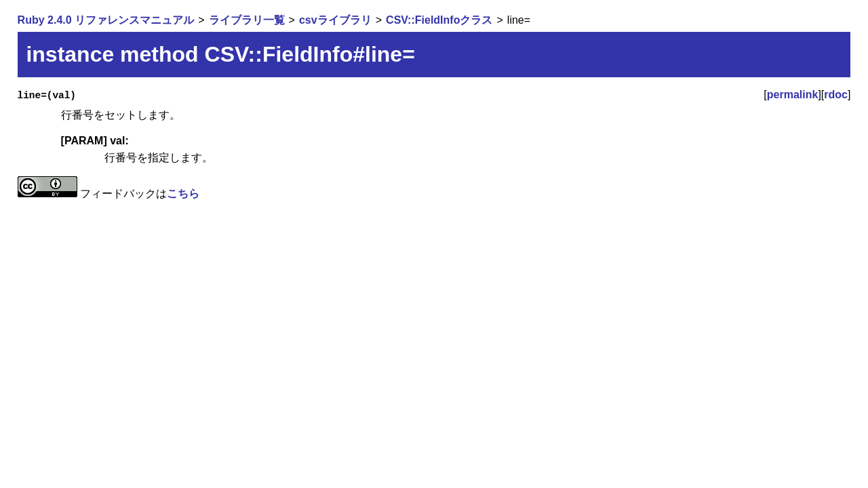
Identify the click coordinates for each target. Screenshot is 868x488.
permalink (793, 95)
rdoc (836, 95)
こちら (183, 194)
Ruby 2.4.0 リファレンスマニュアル (106, 20)
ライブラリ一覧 (247, 20)
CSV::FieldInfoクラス (439, 20)
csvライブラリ (335, 20)
